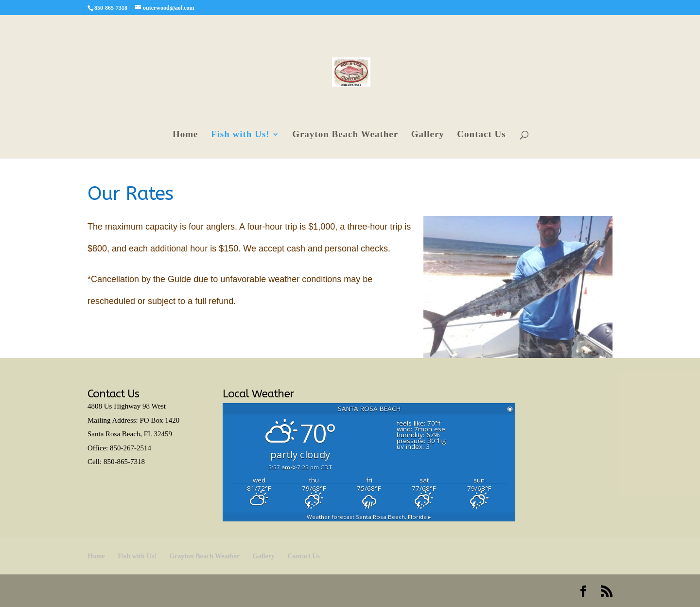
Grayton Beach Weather (345, 135)
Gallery (428, 135)
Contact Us (481, 135)
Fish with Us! (240, 135)
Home (185, 135)
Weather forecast (369, 517)
